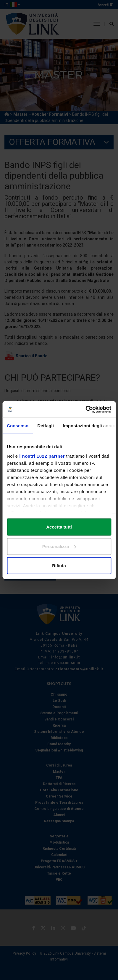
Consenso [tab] (18, 426)
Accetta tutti (59, 527)
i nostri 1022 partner (42, 456)
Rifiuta (59, 566)
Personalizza (59, 546)
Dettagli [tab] (46, 426)
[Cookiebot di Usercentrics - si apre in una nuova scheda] (85, 409)
